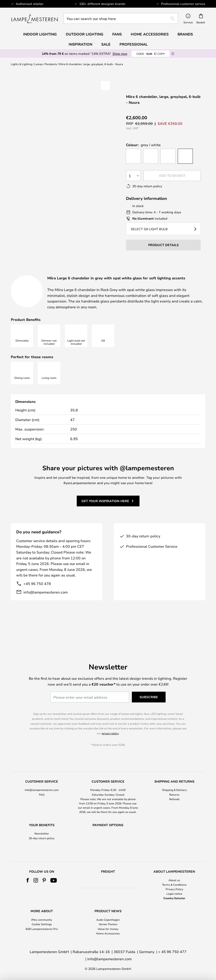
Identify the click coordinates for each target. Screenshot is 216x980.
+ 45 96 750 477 (172, 952)
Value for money (108, 929)
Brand (71, 279)
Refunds (174, 790)
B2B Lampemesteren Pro (42, 929)
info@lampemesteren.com (46, 609)
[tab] (44, 274)
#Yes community (42, 920)
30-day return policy (42, 830)
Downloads (30, 279)
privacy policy (110, 725)
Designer (160, 273)
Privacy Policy (174, 889)
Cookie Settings (42, 924)
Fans (117, 34)
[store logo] (35, 18)
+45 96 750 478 (37, 600)
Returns (174, 786)
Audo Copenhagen (108, 920)
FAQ (42, 786)
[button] (36, 155)
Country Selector (174, 898)
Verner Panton (108, 924)
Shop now (120, 54)
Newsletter (42, 825)
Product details (108, 273)
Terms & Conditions (174, 885)
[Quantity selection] (134, 176)
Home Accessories (108, 933)
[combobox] (121, 18)
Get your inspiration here (105, 518)
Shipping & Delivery (174, 781)
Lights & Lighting (21, 64)
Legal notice (174, 894)
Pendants (51, 64)
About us (174, 880)
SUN (151, 54)
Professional (134, 44)
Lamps (38, 64)
